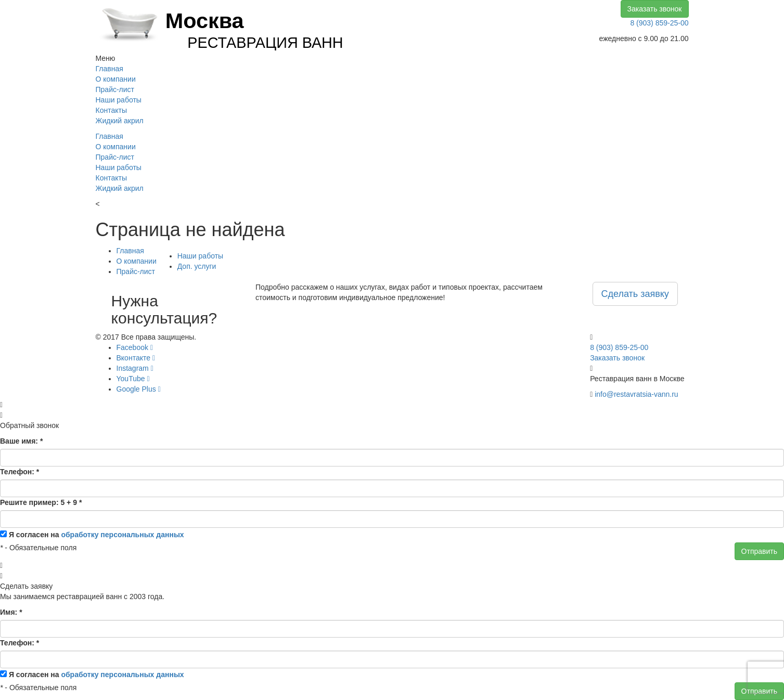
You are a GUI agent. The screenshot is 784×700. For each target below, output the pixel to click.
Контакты (111, 110)
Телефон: (20, 472)
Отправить (759, 551)
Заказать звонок (655, 9)
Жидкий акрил (120, 121)
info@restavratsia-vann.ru (637, 394)
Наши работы (119, 100)
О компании (116, 79)
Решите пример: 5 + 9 (41, 502)
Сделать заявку (635, 294)
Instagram (135, 368)
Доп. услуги (197, 266)
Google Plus (139, 389)
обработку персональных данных (122, 535)
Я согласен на (97, 535)
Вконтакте (136, 358)
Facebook (135, 347)
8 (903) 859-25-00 (659, 23)
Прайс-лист (115, 89)
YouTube (133, 379)
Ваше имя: (21, 441)
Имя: (11, 612)
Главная (110, 69)
